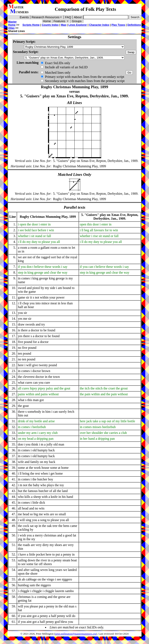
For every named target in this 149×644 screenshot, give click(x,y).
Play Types (118, 25)
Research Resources (47, 17)
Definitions (134, 25)
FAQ (68, 17)
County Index (50, 25)
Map (64, 25)
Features (61, 21)
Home (47, 21)
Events (24, 17)
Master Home (12, 23)
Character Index (99, 25)
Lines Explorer (78, 25)
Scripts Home (31, 25)
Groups (77, 21)
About (78, 17)
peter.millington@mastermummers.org (76, 634)
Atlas (11, 28)
